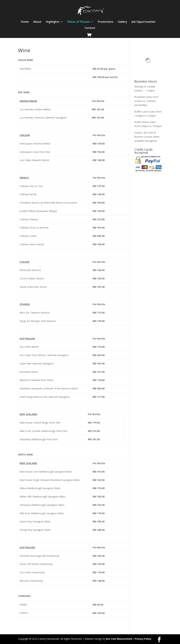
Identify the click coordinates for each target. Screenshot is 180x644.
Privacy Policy (143, 639)
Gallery (123, 22)
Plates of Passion (79, 22)
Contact (90, 28)
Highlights (53, 22)
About (37, 22)
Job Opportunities (144, 22)
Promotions (106, 22)
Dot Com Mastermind (119, 639)
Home (25, 22)
